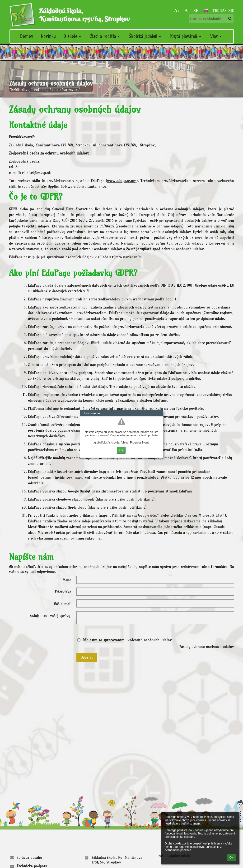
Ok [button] (231, 858)
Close (160, 413)
